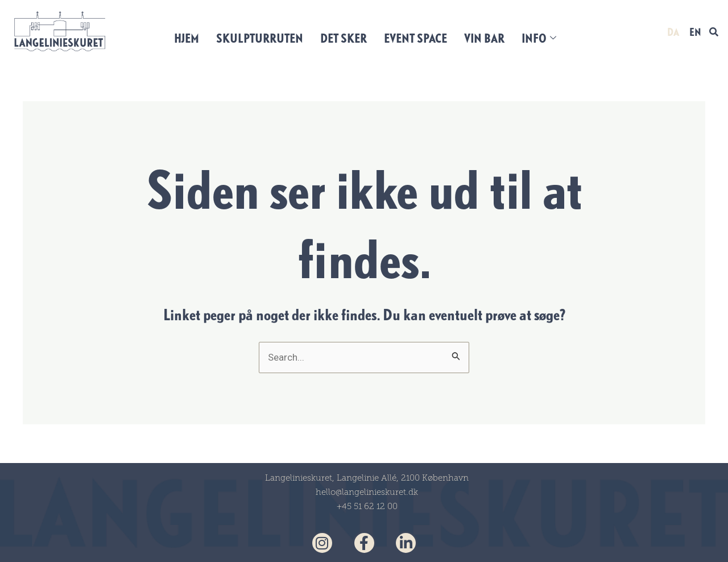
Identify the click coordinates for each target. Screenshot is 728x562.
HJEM (187, 38)
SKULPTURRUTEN (260, 38)
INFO (539, 38)
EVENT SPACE (415, 38)
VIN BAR (484, 38)
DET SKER (344, 38)
